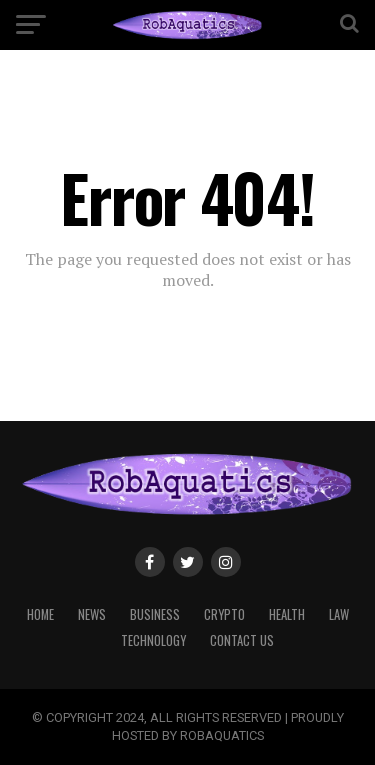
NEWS (92, 614)
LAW (339, 614)
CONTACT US (242, 640)
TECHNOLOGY (153, 640)
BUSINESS (155, 614)
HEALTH (287, 614)
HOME (40, 614)
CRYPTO (224, 614)
